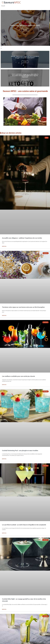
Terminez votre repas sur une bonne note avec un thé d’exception (23, 307)
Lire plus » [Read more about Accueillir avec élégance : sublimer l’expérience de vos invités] (4, 246)
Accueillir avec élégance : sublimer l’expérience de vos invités (22, 238)
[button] (25, 47)
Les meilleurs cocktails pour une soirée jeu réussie (18, 376)
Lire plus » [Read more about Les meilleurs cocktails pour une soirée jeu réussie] (4, 385)
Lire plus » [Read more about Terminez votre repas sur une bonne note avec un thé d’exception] (4, 315)
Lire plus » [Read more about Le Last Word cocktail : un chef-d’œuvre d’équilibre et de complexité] (4, 533)
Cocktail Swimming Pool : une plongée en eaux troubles (20, 451)
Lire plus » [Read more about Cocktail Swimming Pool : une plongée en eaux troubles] (4, 459)
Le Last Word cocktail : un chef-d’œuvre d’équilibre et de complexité (24, 525)
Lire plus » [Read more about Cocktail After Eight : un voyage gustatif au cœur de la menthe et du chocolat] (4, 609)
